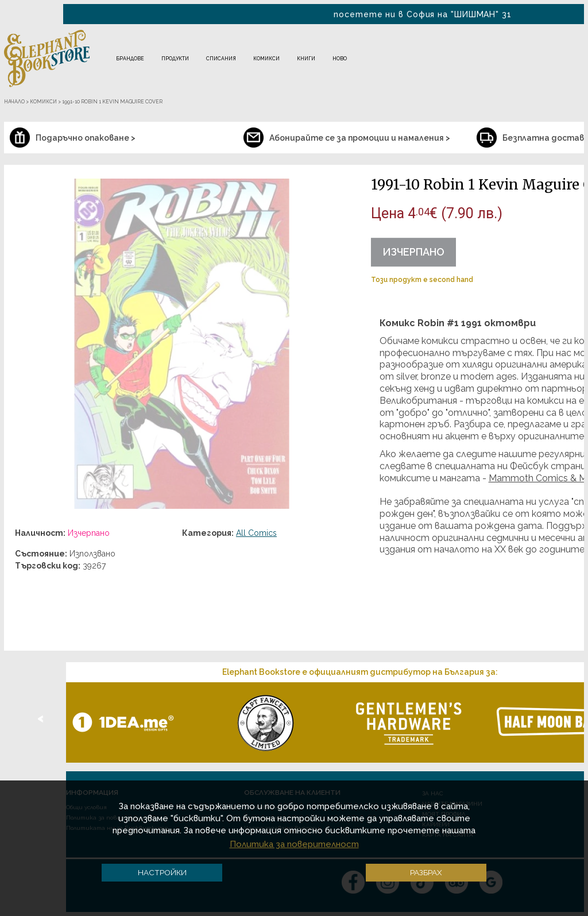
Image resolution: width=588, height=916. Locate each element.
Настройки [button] (162, 872)
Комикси (266, 59)
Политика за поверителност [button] (294, 844)
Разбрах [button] (426, 872)
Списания (221, 59)
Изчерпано (413, 252)
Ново (340, 59)
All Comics (256, 533)
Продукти (175, 59)
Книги (306, 59)
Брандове (130, 59)
